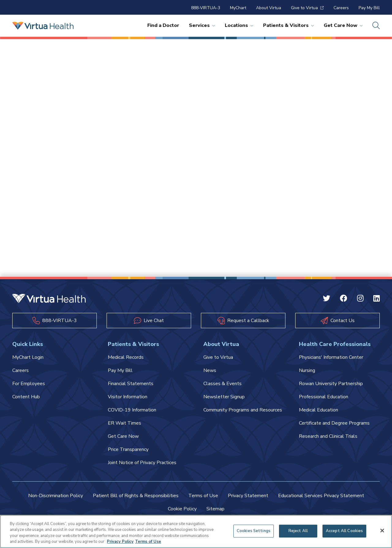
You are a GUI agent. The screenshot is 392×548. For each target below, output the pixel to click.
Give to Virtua (307, 8)
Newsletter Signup (224, 397)
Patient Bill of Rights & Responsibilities (136, 496)
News (210, 370)
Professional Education (324, 397)
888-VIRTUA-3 (206, 8)
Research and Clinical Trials (328, 436)
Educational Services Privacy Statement (321, 496)
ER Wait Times (124, 423)
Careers (341, 8)
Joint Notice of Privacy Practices (142, 463)
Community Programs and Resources (243, 410)
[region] (196, 531)
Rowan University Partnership (331, 384)
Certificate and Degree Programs (334, 423)
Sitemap (215, 509)
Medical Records (126, 357)
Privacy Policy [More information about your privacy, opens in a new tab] (120, 542)
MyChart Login (28, 357)
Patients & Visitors (288, 25)
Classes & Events (222, 384)
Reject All (298, 531)
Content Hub (26, 397)
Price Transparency (128, 449)
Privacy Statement (248, 496)
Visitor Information (128, 397)
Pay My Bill (369, 8)
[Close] (382, 531)
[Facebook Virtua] (344, 299)
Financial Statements (131, 384)
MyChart (238, 8)
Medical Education (318, 410)
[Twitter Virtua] (326, 299)
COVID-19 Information (132, 410)
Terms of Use (203, 496)
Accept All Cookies (344, 531)
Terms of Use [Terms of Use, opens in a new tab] (148, 542)
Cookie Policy (182, 509)
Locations (239, 25)
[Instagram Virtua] (360, 299)
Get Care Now (343, 25)
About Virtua (269, 8)
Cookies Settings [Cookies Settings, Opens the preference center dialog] (254, 531)
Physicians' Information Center (331, 357)
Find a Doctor (163, 25)
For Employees (29, 384)
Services (202, 25)
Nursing (307, 370)
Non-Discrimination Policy (56, 496)
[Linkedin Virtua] (377, 299)
